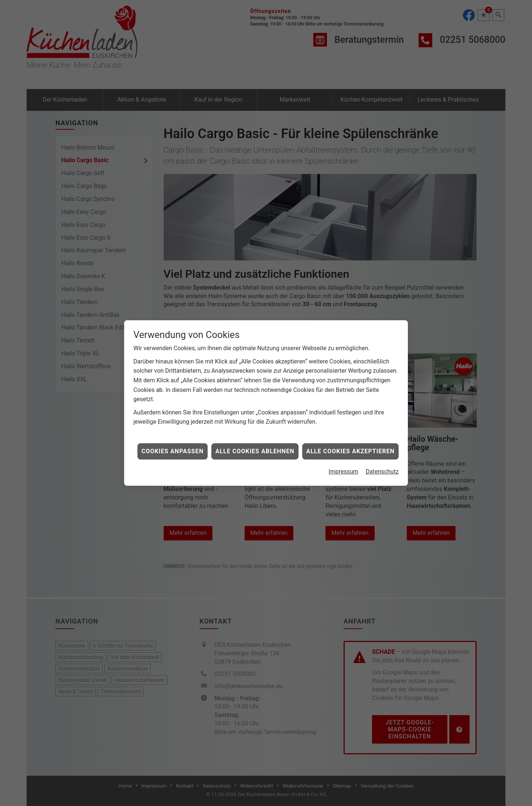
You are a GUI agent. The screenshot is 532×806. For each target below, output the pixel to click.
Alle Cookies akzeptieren (350, 431)
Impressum (343, 451)
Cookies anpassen (173, 431)
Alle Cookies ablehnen (255, 431)
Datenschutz (382, 451)
